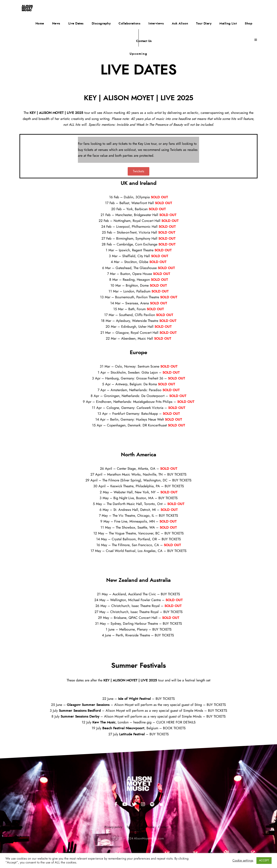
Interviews (156, 24)
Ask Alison (180, 24)
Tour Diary (204, 24)
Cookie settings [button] (243, 861)
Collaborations (130, 24)
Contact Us (144, 41)
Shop (249, 24)
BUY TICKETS (177, 474)
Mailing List (228, 24)
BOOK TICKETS (174, 728)
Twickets (176, 150)
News (56, 24)
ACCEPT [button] (264, 861)
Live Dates (76, 24)
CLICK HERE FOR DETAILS (176, 722)
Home (40, 24)
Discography (101, 24)
